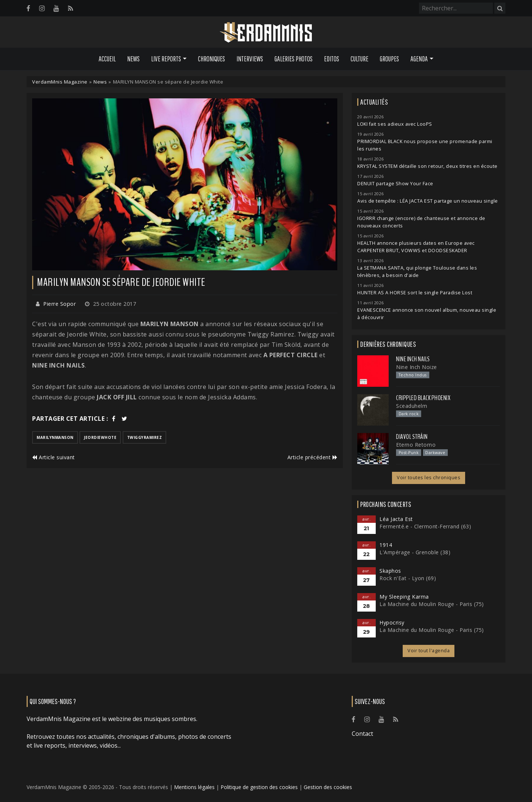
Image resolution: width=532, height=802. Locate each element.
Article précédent (313, 457)
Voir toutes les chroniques (429, 478)
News (133, 59)
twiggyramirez (145, 437)
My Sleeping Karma (404, 597)
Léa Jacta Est (396, 519)
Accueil (107, 59)
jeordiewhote (100, 437)
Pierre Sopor (59, 304)
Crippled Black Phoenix (423, 398)
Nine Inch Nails (413, 359)
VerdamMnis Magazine (60, 82)
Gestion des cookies (328, 787)
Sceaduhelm (412, 406)
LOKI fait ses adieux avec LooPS (395, 124)
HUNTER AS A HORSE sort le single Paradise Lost (415, 293)
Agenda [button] (419, 59)
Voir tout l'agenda (429, 651)
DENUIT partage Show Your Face (395, 184)
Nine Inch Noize (417, 367)
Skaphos (390, 571)
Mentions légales (194, 787)
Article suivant (54, 457)
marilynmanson (55, 437)
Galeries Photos (294, 59)
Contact (362, 734)
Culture (359, 59)
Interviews (250, 59)
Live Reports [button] (166, 59)
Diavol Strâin (412, 437)
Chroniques (212, 59)
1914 (386, 545)
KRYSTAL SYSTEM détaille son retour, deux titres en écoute (427, 166)
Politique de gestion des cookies (259, 787)
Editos (332, 59)
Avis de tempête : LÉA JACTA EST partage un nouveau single (428, 201)
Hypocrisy (392, 622)
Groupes (389, 59)
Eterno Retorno (416, 445)
